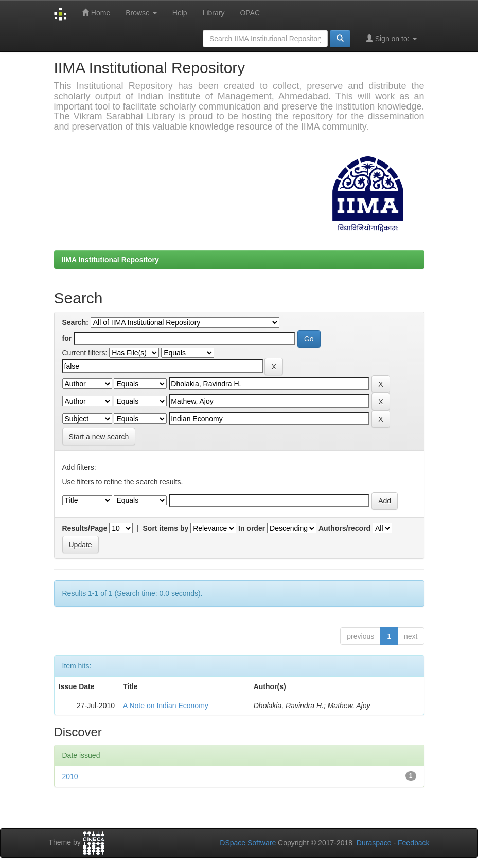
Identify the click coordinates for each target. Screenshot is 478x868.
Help (180, 13)
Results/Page (85, 528)
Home (96, 13)
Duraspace (374, 843)
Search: (75, 322)
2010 (70, 776)
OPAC (250, 13)
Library (214, 13)
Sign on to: (391, 38)
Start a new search (99, 437)
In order (252, 528)
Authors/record (344, 528)
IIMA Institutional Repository (110, 260)
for (67, 338)
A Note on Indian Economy (166, 706)
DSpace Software (248, 843)
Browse (141, 13)
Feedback (413, 843)
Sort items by (166, 528)
